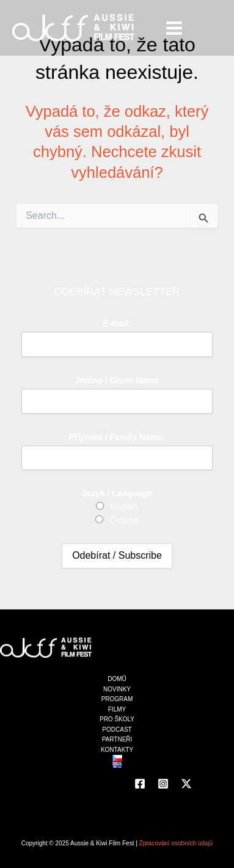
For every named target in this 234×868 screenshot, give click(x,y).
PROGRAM (117, 699)
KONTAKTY (117, 750)
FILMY (117, 709)
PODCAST (117, 730)
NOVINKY (117, 689)
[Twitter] (186, 784)
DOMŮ (117, 679)
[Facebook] (140, 784)
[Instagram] (163, 784)
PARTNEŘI (117, 739)
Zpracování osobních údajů (176, 843)
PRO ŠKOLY (117, 719)
